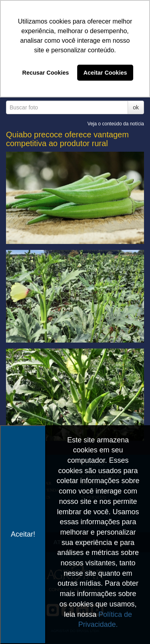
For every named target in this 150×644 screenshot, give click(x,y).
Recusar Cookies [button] (46, 73)
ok (136, 107)
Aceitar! (23, 534)
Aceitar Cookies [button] (105, 73)
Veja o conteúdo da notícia (116, 124)
